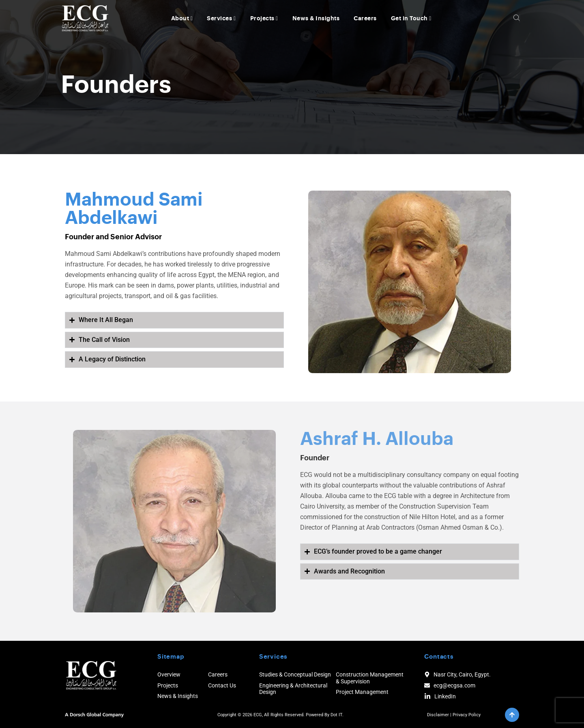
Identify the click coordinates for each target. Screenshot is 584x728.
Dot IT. (337, 715)
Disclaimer (438, 715)
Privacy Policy (467, 715)
